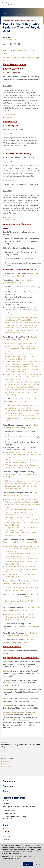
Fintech (4, 764)
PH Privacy (6, 804)
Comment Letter (10, 115)
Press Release (10, 117)
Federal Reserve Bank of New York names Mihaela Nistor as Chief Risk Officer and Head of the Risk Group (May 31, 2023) (23, 377)
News (5, 828)
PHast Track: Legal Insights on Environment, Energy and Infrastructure (19, 807)
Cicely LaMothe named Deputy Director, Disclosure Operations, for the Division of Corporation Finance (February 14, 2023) (23, 522)
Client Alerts (6, 801)
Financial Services (7, 767)
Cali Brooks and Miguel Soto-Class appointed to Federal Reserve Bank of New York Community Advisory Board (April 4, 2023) (22, 369)
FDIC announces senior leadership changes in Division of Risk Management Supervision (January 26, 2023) (23, 455)
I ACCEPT (28, 864)
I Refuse (38, 864)
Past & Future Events (9, 819)
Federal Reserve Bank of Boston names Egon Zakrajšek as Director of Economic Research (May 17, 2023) (22, 418)
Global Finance (6, 761)
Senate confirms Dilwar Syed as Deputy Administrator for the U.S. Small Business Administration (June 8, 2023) (19, 617)
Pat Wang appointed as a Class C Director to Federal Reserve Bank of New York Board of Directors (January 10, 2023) (20, 357)
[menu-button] (40, 4)
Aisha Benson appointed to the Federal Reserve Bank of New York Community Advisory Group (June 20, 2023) (22, 392)
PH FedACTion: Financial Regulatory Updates (20, 20)
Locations (6, 834)
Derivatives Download (9, 813)
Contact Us (6, 839)
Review (7, 217)
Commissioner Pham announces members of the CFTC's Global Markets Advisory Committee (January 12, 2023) (22, 549)
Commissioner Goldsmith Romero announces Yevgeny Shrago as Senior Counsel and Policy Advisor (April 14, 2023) (21, 569)
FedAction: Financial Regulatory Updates (15, 816)
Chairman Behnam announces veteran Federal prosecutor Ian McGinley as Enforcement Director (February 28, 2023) (22, 561)
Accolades (6, 831)
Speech (7, 150)
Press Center (7, 837)
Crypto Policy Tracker (9, 811)
